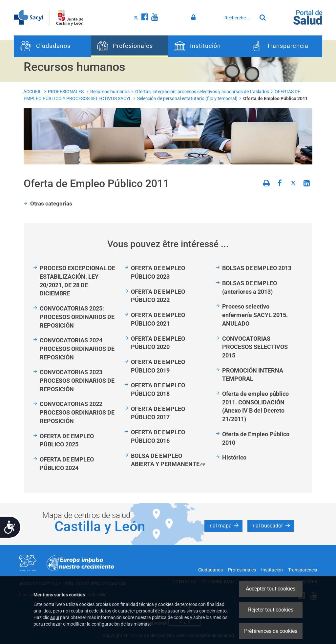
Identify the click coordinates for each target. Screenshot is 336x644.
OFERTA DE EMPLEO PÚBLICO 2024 (67, 464)
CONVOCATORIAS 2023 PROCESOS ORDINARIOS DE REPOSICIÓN (77, 380)
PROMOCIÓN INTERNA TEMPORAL (253, 375)
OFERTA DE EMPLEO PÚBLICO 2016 (158, 436)
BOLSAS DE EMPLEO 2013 (257, 268)
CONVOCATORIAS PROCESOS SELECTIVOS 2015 (255, 347)
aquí (55, 617)
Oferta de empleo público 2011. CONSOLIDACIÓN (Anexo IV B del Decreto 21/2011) (255, 406)
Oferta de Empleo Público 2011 (275, 98)
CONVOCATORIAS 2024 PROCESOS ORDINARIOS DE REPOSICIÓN (77, 349)
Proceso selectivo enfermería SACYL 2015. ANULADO (255, 315)
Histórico (234, 457)
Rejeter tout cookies (271, 610)
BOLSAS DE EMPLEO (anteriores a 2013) (250, 287)
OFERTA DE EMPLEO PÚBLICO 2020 (158, 343)
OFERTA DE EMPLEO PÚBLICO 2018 (158, 389)
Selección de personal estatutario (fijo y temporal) (187, 98)
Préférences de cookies (271, 631)
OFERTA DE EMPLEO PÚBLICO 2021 (158, 319)
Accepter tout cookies (271, 589)
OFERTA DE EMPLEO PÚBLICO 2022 (158, 296)
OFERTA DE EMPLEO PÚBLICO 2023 (158, 272)
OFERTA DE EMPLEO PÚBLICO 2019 (158, 366)
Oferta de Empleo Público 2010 (256, 438)
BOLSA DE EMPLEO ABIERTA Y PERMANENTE (168, 460)
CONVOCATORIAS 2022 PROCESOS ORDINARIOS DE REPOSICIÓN (77, 412)
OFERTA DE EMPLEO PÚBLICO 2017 (158, 413)
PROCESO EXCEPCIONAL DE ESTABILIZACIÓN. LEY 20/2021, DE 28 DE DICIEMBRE (77, 281)
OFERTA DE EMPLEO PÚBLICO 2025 (67, 440)
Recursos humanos (110, 92)
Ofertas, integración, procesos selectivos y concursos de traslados (202, 92)
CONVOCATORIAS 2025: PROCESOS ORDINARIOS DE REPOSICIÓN (77, 317)
